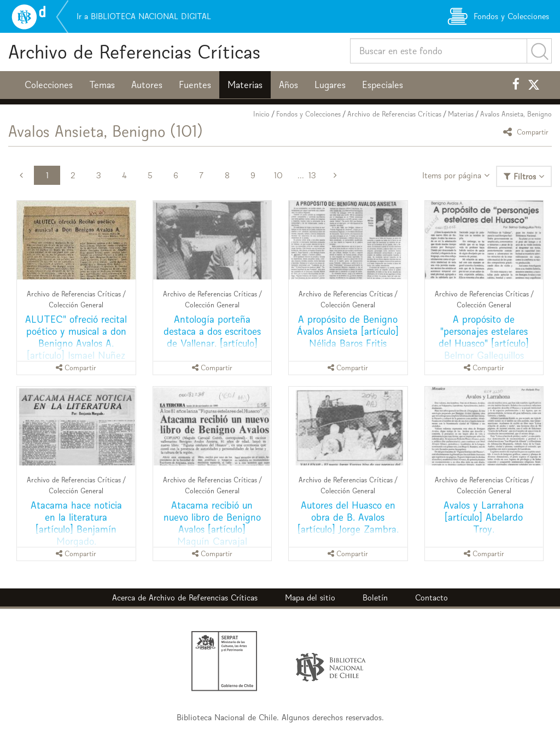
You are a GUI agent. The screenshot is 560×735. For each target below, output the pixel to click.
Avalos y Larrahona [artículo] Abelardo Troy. (484, 517)
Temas (102, 85)
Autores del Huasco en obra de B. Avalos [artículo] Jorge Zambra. (348, 517)
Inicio (261, 114)
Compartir (527, 132)
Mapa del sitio (310, 597)
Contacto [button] (431, 597)
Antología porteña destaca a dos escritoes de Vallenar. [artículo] (212, 331)
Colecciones (49, 85)
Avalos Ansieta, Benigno (516, 114)
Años (288, 85)
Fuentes (195, 85)
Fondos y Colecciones (308, 114)
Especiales (383, 85)
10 (278, 175)
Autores (147, 85)
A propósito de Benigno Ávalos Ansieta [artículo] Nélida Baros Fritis (348, 331)
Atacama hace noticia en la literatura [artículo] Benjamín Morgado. (76, 523)
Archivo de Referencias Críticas (134, 52)
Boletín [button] (375, 597)
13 (312, 175)
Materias (245, 85)
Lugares (330, 85)
